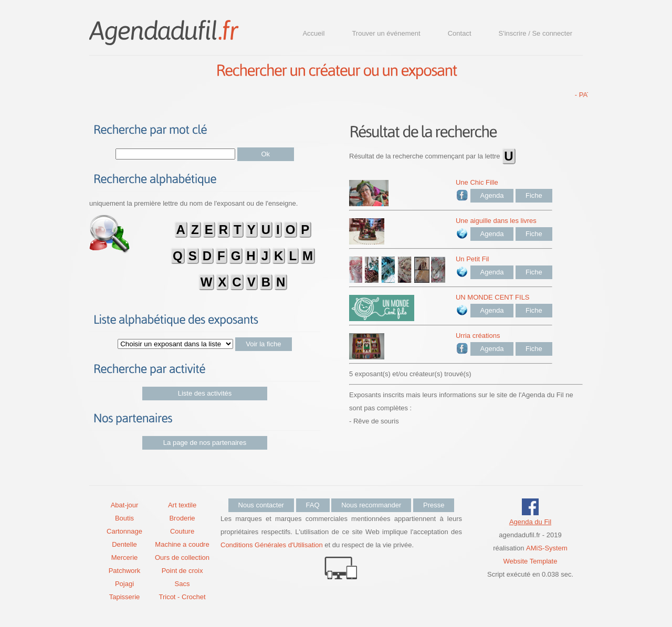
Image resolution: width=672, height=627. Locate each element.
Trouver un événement (386, 33)
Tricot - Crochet (182, 597)
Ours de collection (182, 557)
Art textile (182, 505)
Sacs (182, 584)
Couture (182, 531)
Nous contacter (261, 505)
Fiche (534, 195)
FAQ (313, 505)
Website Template (531, 561)
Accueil (313, 33)
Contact (460, 33)
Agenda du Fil (530, 522)
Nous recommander (371, 505)
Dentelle (124, 544)
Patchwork (125, 571)
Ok (266, 154)
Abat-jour (125, 505)
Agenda (492, 195)
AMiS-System (547, 548)
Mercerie (125, 557)
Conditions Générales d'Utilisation (272, 545)
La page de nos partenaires (205, 443)
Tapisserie (125, 597)
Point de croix (182, 571)
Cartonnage (124, 531)
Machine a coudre (182, 544)
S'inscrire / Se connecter (536, 33)
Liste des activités (205, 393)
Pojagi (124, 584)
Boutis (124, 518)
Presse (434, 505)
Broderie (182, 518)
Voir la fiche (263, 344)
